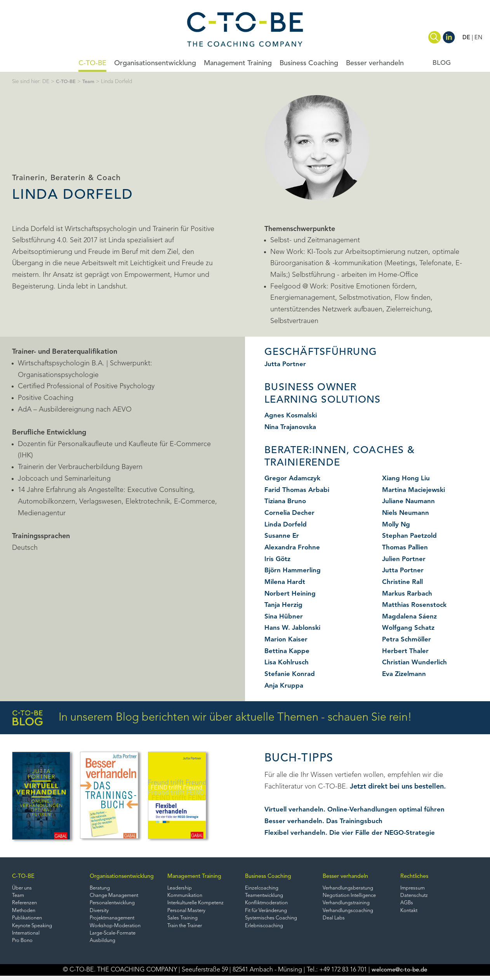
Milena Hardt (286, 582)
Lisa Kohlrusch (288, 662)
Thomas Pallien (407, 547)
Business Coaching (309, 63)
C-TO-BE (92, 63)
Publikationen (28, 920)
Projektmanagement (114, 920)
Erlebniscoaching (265, 929)
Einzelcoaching (263, 889)
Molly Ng (397, 525)
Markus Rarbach (408, 594)
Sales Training (184, 920)
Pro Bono (23, 944)
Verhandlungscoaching (350, 913)
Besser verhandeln (375, 63)
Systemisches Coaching (273, 920)
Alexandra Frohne (293, 547)
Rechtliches (415, 877)
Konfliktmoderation (268, 904)
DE (466, 38)
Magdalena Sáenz (411, 617)
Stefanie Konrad (290, 674)
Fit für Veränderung (268, 913)
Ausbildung (103, 944)
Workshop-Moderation (117, 929)
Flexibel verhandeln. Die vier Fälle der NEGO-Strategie (353, 833)
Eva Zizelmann (406, 674)
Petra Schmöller (408, 639)
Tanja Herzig (284, 605)
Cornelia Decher (291, 513)
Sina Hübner (284, 617)
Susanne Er (282, 536)
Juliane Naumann (410, 501)
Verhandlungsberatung (350, 889)
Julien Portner (405, 559)
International (27, 937)
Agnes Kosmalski (292, 415)
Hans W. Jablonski (294, 628)
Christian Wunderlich (416, 662)
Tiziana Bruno (287, 501)
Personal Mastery (188, 913)
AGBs (407, 904)
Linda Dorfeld (287, 525)
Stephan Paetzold (411, 536)
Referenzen (26, 904)
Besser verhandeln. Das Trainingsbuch (325, 821)
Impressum (414, 889)
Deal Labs (334, 920)
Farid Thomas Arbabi (298, 490)
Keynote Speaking (34, 929)
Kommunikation (186, 896)
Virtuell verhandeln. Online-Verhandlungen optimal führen (358, 810)
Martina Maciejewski (416, 490)
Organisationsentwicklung (155, 63)
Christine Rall (403, 582)
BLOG (441, 63)
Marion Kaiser (287, 639)
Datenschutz (415, 896)
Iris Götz (278, 559)
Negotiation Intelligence (352, 896)
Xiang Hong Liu (407, 478)
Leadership (181, 889)
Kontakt (410, 913)
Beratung (101, 889)
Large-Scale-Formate (115, 937)
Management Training (238, 63)
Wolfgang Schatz (410, 628)
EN (478, 38)
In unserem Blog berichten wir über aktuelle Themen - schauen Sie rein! (212, 718)
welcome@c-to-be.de (399, 974)
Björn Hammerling (294, 570)
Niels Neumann (407, 513)
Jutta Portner (286, 364)
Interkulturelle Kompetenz (199, 904)
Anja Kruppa (285, 686)
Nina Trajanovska (292, 427)
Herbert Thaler (406, 651)
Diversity (100, 913)
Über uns (23, 889)
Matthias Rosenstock (416, 605)
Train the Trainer (187, 929)
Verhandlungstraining (348, 904)
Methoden (25, 913)
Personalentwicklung (115, 904)
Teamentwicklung (266, 896)
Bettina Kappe (288, 651)
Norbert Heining (291, 594)
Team (90, 82)
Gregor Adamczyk (294, 478)
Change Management (116, 896)
